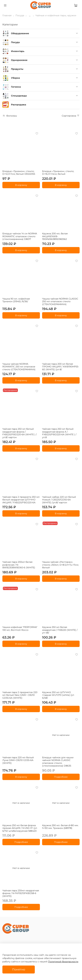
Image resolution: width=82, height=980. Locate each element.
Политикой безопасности (63, 962)
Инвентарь (18, 51)
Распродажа (19, 105)
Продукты (17, 69)
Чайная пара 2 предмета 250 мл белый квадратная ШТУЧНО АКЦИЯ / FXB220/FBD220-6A (21, 500)
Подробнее (61, 777)
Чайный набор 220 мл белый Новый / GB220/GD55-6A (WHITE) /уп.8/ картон (59, 500)
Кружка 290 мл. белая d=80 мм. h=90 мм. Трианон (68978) (60, 827)
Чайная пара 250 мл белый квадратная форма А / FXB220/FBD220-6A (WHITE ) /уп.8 (59, 433)
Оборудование (20, 33)
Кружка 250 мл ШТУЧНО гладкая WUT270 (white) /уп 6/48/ (58, 695)
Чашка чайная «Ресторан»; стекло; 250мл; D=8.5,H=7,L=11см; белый (60, 565)
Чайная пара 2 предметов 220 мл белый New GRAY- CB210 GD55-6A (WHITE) (20, 695)
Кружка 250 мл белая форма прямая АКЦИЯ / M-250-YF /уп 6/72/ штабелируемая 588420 (20, 828)
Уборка (15, 78)
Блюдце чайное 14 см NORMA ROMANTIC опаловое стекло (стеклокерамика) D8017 (20, 236)
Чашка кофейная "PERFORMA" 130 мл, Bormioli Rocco (20, 629)
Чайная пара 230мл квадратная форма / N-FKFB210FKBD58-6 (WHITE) (21, 893)
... (30, 15)
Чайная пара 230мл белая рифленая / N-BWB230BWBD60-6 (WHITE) (19, 565)
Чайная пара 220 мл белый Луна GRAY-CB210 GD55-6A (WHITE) (18, 760)
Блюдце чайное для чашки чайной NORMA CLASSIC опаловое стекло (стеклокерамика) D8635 (58, 762)
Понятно (19, 969)
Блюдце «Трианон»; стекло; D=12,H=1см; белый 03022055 (19, 173)
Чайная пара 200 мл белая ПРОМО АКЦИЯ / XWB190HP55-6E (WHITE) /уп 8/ (61, 367)
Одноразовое (19, 60)
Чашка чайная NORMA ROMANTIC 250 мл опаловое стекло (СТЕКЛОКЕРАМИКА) (19, 367)
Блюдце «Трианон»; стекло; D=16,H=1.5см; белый (58, 173)
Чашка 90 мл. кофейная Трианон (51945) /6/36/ (16, 300)
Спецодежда (19, 96)
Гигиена (16, 87)
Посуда (20, 15)
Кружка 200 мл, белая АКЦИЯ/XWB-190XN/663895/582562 (55, 236)
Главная (7, 15)
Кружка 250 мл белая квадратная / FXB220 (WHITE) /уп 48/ (60, 630)
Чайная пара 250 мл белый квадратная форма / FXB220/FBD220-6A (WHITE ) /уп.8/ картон (20, 433)
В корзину (21, 185)
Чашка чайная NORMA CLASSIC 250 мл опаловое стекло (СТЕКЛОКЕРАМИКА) (60, 301)
